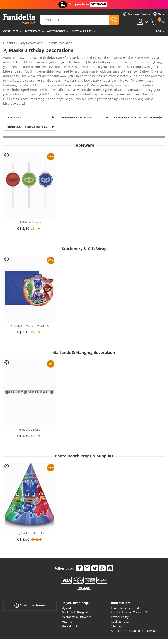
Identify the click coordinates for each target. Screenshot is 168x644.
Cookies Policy (120, 601)
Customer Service (30, 585)
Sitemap (116, 606)
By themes (33, 31)
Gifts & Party (82, 31)
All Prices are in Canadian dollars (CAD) (136, 611)
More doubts (70, 606)
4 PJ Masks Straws (29, 202)
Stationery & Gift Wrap (77, 96)
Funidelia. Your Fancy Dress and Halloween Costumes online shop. (19, 19)
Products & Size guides (76, 592)
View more (16, 82)
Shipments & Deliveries (76, 597)
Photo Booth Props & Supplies (27, 106)
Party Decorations (30, 43)
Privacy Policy (120, 597)
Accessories (56, 31)
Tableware (14, 96)
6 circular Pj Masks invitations (30, 306)
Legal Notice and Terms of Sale (131, 592)
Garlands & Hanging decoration (137, 96)
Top (159, 31)
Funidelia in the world (125, 588)
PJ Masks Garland (30, 409)
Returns (67, 601)
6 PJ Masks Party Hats (30, 513)
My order (67, 588)
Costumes (11, 31)
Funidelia (9, 43)
